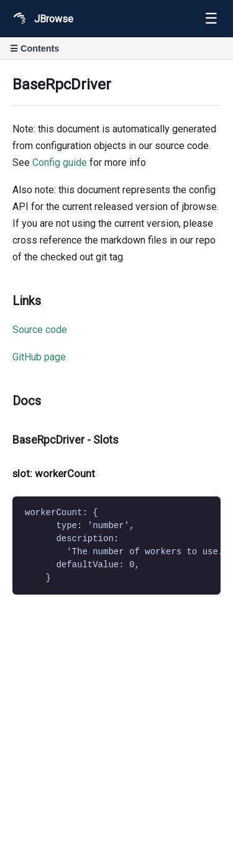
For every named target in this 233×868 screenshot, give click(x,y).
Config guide (60, 162)
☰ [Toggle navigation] (211, 18)
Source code (40, 330)
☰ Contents (34, 48)
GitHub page (39, 357)
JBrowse (42, 19)
